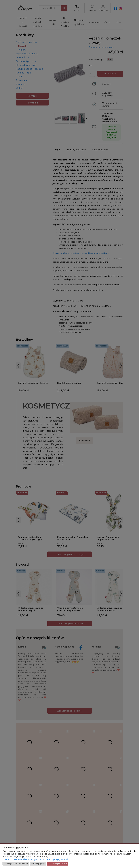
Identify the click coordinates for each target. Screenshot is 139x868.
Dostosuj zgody (38, 863)
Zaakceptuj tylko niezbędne (16, 863)
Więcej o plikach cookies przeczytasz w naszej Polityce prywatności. (36, 859)
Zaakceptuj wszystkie (57, 863)
